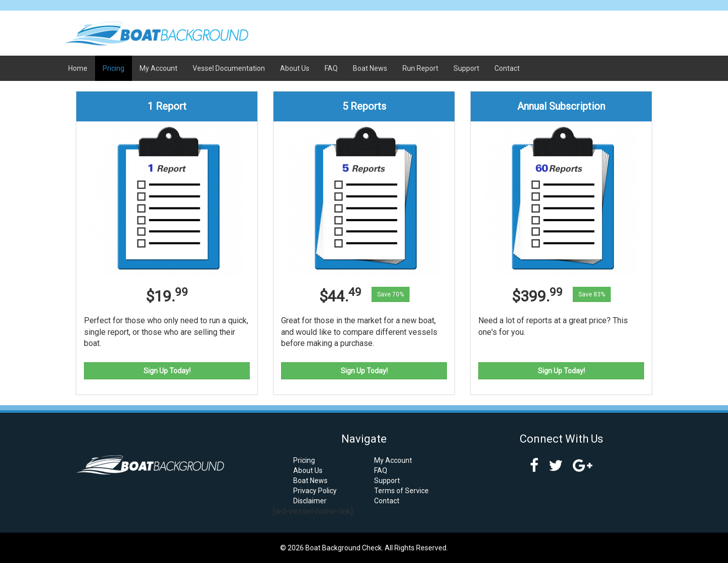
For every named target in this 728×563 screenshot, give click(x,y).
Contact (507, 68)
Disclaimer (310, 501)
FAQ (331, 68)
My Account (158, 68)
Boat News (370, 68)
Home (78, 68)
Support (466, 68)
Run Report (420, 68)
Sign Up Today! (167, 371)
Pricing (113, 68)
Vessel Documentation (229, 68)
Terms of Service (401, 491)
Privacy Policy (315, 491)
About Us (295, 68)
